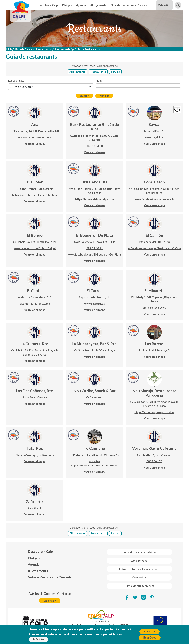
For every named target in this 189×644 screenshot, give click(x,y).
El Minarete (154, 291)
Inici (8, 49)
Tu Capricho (94, 448)
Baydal (154, 124)
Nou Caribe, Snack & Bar (95, 391)
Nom (99, 81)
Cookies (50, 594)
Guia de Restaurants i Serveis (129, 5)
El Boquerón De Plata (95, 235)
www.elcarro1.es (94, 304)
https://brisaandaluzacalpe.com (95, 199)
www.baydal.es (154, 137)
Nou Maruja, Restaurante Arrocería (154, 393)
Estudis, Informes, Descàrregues (139, 569)
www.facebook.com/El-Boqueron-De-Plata (95, 254)
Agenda (81, 5)
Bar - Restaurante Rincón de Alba (94, 127)
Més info (38, 639)
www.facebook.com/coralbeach (154, 199)
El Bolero (35, 235)
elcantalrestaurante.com (35, 304)
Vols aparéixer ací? (108, 66)
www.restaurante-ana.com (35, 137)
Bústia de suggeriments (139, 586)
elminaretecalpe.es (154, 308)
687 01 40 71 (95, 248)
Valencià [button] (163, 5)
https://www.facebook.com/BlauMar (35, 195)
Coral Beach (154, 182)
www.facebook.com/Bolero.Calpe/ (35, 248)
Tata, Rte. (35, 448)
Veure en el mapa (35, 144)
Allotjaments (98, 5)
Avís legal (35, 594)
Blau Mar (35, 182)
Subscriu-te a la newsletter (139, 552)
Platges (67, 5)
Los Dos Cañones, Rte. (35, 391)
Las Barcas (154, 344)
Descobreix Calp (48, 5)
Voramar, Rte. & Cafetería (154, 448)
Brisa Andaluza (95, 182)
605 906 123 (154, 461)
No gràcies (150, 638)
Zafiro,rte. (35, 502)
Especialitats (16, 81)
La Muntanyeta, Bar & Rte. (95, 344)
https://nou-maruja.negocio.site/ (154, 412)
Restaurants (63, 49)
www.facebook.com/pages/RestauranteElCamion (154, 248)
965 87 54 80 (95, 146)
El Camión (154, 235)
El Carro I (94, 291)
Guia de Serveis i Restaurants (33, 49)
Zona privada (139, 561)
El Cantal (35, 291)
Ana (35, 124)
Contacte (64, 594)
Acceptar (150, 631)
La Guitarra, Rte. (35, 344)
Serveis (115, 72)
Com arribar (139, 577)
